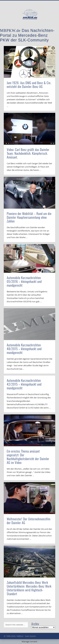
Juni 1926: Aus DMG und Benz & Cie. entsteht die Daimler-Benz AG (29, 85)
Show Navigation (48, 28)
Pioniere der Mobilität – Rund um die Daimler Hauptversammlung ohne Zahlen (29, 217)
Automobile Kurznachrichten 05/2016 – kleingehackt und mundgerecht (24, 281)
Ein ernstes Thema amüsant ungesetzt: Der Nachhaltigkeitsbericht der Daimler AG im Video (28, 457)
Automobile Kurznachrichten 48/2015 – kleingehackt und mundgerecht (24, 349)
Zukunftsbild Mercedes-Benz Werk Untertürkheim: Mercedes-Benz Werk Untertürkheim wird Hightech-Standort (29, 588)
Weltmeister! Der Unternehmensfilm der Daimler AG (29, 521)
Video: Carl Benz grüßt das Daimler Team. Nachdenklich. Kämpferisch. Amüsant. (28, 153)
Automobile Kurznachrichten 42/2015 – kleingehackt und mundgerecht (24, 384)
